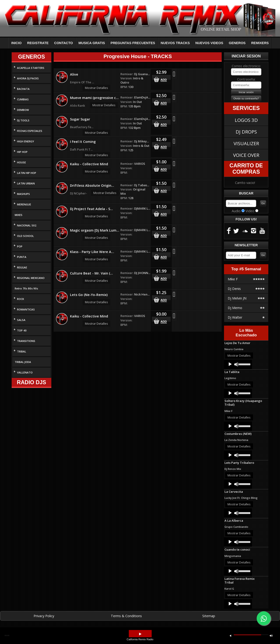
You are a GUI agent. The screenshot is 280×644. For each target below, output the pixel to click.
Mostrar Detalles (96, 88)
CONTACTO (63, 43)
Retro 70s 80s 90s (26, 288)
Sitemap (209, 616)
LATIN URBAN (26, 183)
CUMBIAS (23, 99)
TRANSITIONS (26, 341)
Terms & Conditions (126, 616)
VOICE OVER (246, 155)
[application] (238, 364)
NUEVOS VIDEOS (209, 43)
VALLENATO (25, 372)
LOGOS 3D (246, 120)
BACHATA (23, 89)
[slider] (244, 364)
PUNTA (22, 257)
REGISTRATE (38, 43)
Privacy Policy (44, 616)
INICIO (16, 43)
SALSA (21, 320)
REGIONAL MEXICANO (31, 278)
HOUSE (21, 162)
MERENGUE (24, 204)
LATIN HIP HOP (27, 173)
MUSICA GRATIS (92, 43)
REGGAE (22, 267)
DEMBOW (23, 110)
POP (20, 246)
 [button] (140, 634)
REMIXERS (260, 43)
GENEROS (237, 43)
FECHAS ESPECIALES (30, 131)
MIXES (19, 215)
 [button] (271, 635)
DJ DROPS (246, 132)
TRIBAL (22, 351)
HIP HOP (22, 152)
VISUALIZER (246, 143)
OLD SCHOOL (25, 236)
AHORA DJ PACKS (28, 78)
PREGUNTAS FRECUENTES (133, 43)
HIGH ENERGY (26, 141)
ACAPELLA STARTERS (31, 68)
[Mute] (236, 364)
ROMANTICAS (26, 309)
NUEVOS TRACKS (175, 43)
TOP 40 (22, 330)
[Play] (230, 364)
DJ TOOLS (23, 120)
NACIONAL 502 (27, 225)
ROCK (21, 299)
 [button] (231, 635)
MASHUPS (23, 194)
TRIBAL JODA (23, 362)
